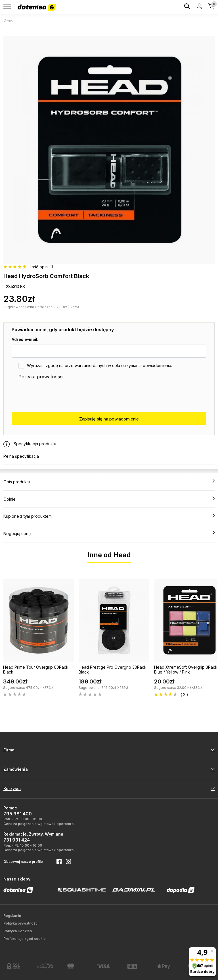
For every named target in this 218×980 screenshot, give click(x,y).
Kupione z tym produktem (109, 516)
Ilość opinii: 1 (41, 267)
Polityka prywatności (41, 377)
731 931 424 (17, 840)
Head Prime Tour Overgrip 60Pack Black (36, 670)
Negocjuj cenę (109, 533)
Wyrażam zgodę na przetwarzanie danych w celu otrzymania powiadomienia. (99, 365)
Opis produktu (109, 482)
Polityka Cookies (18, 931)
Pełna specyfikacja (21, 456)
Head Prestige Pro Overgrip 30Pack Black (113, 670)
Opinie (109, 499)
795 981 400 (18, 814)
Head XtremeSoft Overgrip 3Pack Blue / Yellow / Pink (186, 670)
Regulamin (12, 916)
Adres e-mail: (25, 339)
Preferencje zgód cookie (25, 939)
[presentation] (55, 396)
